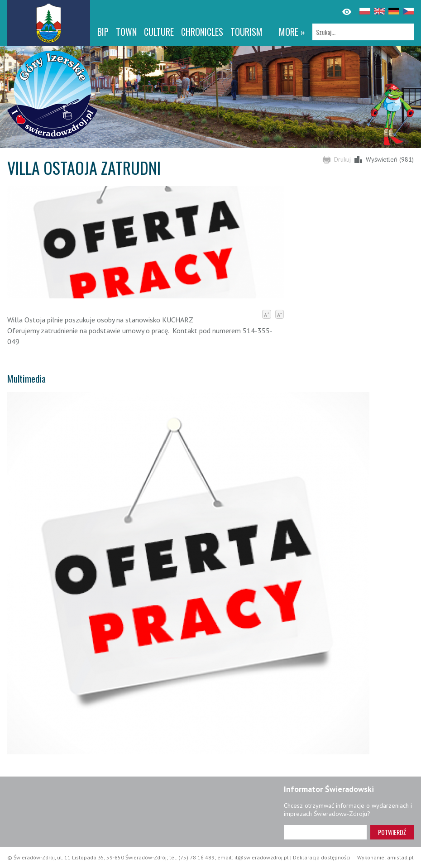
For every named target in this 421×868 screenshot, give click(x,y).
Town (126, 32)
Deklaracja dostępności (322, 857)
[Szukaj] (363, 32)
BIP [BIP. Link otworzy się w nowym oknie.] (103, 32)
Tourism (246, 32)
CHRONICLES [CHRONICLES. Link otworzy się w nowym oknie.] (202, 32)
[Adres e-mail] (325, 832)
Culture (159, 32)
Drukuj (342, 159)
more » (292, 32)
